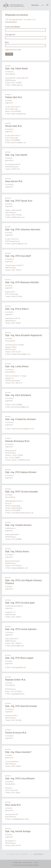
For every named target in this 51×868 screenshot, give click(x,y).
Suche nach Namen (13, 27)
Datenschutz (28, 863)
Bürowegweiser (11, 22)
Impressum (17, 863)
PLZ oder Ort (10, 35)
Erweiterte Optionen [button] (13, 50)
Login (36, 863)
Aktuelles (35, 5)
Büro (7, 42)
